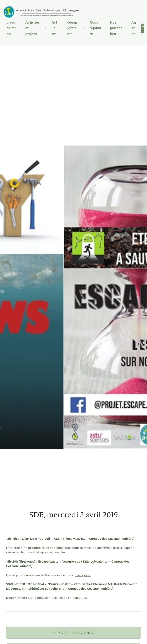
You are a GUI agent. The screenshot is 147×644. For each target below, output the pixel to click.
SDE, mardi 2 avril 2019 (76, 633)
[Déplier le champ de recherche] (143, 28)
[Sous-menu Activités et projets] (45, 28)
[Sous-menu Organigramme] (84, 28)
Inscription (83, 575)
